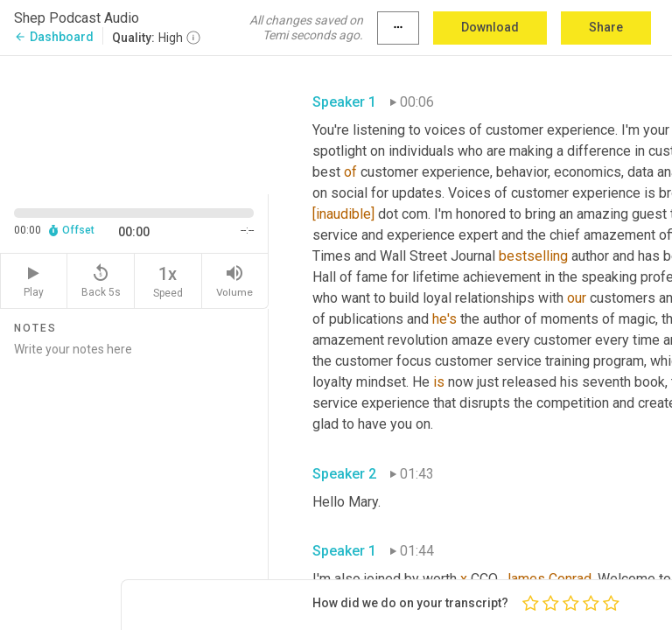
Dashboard (54, 37)
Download (490, 27)
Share (606, 27)
